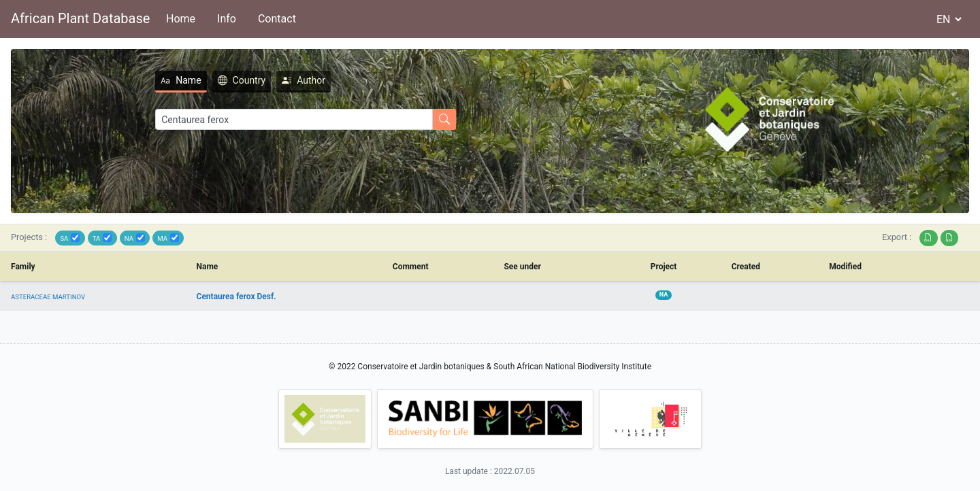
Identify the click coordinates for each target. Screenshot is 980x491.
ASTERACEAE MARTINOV (48, 297)
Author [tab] (304, 80)
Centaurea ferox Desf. (236, 297)
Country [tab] (242, 80)
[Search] (294, 119)
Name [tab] (181, 80)
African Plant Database (80, 18)
